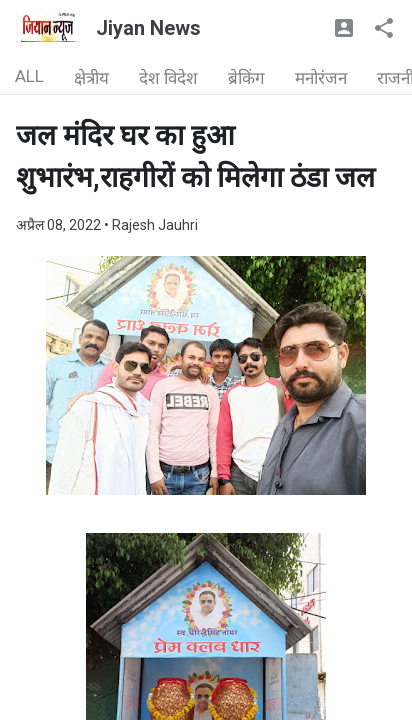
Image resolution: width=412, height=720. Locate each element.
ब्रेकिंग (246, 78)
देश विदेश (168, 78)
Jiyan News (148, 28)
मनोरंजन (321, 78)
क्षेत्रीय (91, 78)
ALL (29, 76)
